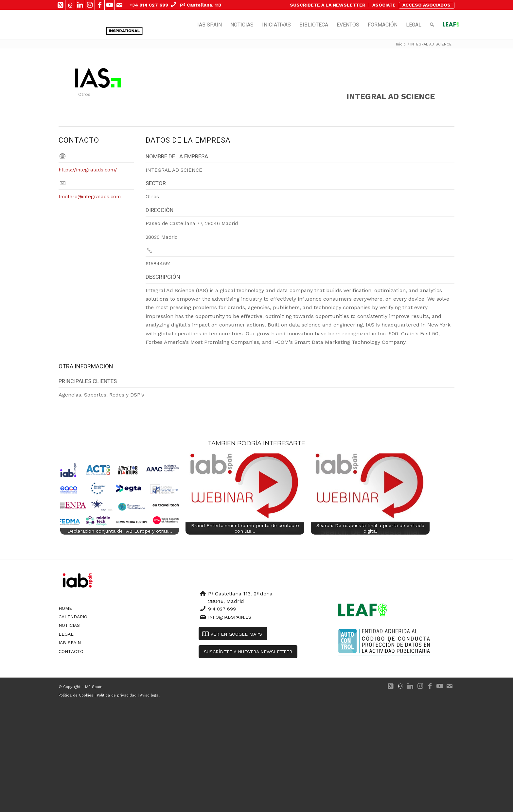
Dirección (159, 210)
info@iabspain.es (230, 617)
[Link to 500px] (70, 5)
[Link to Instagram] (90, 5)
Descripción (163, 277)
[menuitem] (328, 5)
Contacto (71, 651)
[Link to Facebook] (100, 5)
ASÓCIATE (384, 5)
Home (65, 608)
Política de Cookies (76, 695)
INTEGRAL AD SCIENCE (391, 97)
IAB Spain (70, 643)
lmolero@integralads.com (90, 197)
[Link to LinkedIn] (80, 5)
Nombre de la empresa (177, 156)
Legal (66, 634)
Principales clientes (88, 381)
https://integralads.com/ (88, 170)
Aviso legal (150, 695)
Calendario (73, 617)
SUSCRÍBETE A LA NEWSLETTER (328, 5)
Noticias (69, 625)
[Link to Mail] (119, 5)
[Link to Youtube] (109, 5)
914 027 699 (222, 609)
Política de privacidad (117, 695)
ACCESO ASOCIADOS (426, 5)
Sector (156, 183)
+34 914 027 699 (149, 5)
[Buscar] (432, 25)
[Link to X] (60, 5)
